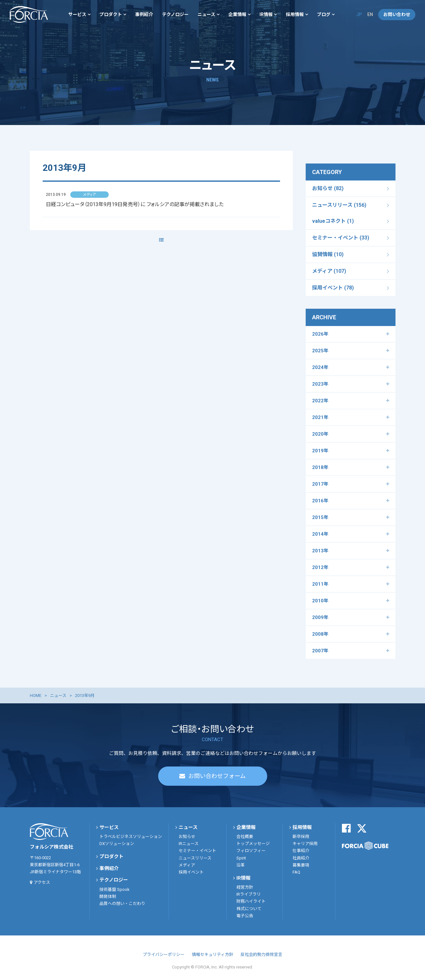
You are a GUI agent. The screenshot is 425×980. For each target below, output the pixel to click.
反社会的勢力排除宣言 (261, 955)
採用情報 (295, 14)
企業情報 (237, 14)
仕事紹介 (301, 851)
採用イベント (191, 872)
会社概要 (245, 837)
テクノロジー (175, 14)
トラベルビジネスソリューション (131, 837)
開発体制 (108, 896)
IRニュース (189, 844)
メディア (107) (329, 271)
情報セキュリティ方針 (212, 955)
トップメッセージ (253, 844)
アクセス (42, 882)
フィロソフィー (251, 851)
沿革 (241, 865)
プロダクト (111, 14)
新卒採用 (301, 837)
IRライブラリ (249, 894)
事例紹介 (144, 14)
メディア (187, 865)
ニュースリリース (195, 858)
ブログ (324, 14)
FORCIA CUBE (365, 846)
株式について (249, 909)
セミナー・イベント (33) (341, 238)
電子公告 (245, 916)
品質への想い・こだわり (122, 904)
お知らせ (187, 837)
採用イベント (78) (333, 288)
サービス (77, 14)
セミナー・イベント (197, 851)
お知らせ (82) (328, 188)
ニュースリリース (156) (339, 205)
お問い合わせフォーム (217, 776)
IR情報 (266, 14)
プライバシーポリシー (164, 955)
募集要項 (301, 865)
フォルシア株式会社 (29, 14)
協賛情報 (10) (328, 254)
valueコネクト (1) (333, 221)
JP (359, 14)
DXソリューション (117, 844)
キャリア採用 (305, 844)
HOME (36, 695)
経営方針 (245, 887)
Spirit (241, 858)
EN (370, 14)
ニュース (206, 14)
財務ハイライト (251, 901)
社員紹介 (301, 858)
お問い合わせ (397, 14)
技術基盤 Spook (115, 889)
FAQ (296, 872)
